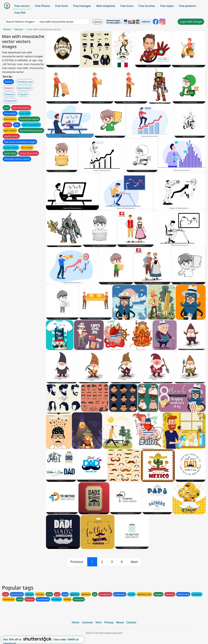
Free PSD (20, 13)
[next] (134, 562)
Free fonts (62, 6)
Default (9, 82)
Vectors (19, 29)
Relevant (9, 94)
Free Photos (42, 6)
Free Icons (127, 6)
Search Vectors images (20, 22)
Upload (97, 22)
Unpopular (10, 101)
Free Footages (82, 6)
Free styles (167, 6)
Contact (131, 622)
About (120, 622)
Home (7, 29)
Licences (87, 622)
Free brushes (147, 6)
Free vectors (22, 6)
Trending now (25, 82)
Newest (9, 88)
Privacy (109, 622)
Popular (23, 94)
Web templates (106, 6)
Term (98, 622)
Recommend (24, 88)
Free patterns (187, 6)
